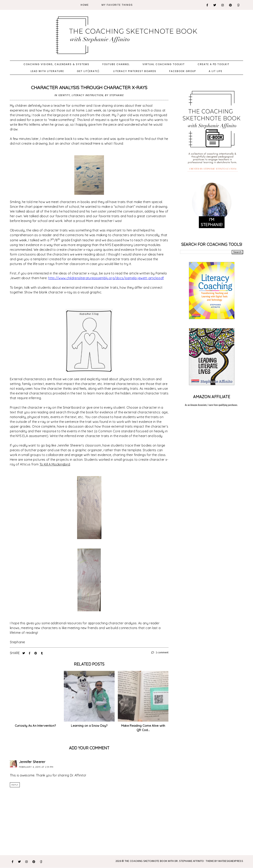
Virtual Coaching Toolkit (164, 64)
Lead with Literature (47, 71)
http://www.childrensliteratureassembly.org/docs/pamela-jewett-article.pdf (106, 278)
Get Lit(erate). (89, 71)
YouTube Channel (116, 64)
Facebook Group (183, 71)
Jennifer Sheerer (32, 762)
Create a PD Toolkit (214, 64)
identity (64, 95)
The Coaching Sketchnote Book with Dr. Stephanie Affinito (164, 861)
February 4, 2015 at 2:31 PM (36, 767)
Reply (15, 785)
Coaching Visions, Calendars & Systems (56, 64)
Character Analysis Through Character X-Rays (89, 88)
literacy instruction (87, 95)
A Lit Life (216, 71)
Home (85, 5)
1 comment (160, 652)
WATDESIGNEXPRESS (231, 861)
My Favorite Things (117, 5)
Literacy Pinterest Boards (135, 71)
